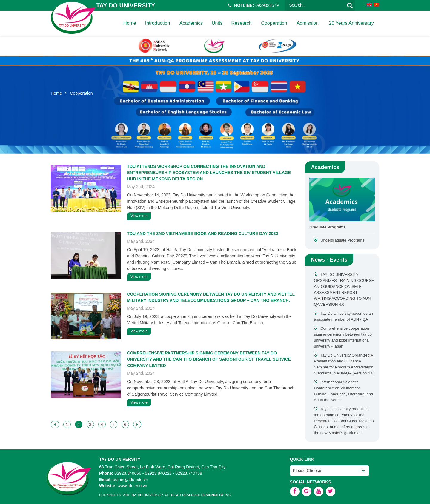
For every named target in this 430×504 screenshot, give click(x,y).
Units (217, 23)
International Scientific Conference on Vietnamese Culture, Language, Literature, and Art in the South (343, 391)
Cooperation (274, 23)
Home (56, 93)
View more (139, 216)
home (129, 23)
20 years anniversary (351, 23)
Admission (307, 23)
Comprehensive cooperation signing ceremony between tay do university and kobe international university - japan (343, 337)
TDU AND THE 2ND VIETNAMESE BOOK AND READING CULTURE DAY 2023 (202, 233)
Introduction (157, 23)
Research (241, 23)
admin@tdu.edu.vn (130, 480)
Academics (191, 23)
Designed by (213, 495)
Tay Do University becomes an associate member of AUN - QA (343, 316)
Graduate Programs (327, 227)
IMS (228, 495)
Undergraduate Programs (342, 240)
